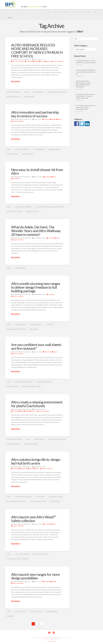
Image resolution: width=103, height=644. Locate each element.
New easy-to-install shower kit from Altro (37, 171)
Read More (16, 82)
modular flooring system (16, 329)
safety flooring (13, 154)
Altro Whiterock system (24, 382)
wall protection (32, 211)
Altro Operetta (21, 612)
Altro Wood (55, 501)
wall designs (34, 329)
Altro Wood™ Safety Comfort (18, 559)
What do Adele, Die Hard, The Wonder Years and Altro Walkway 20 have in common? (36, 231)
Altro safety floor (22, 554)
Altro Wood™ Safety (40, 554)
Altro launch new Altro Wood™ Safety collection (34, 519)
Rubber (36, 61)
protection (47, 352)
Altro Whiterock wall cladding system (50, 207)
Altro (26, 92)
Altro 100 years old (22, 149)
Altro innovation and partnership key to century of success (35, 114)
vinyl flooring (29, 97)
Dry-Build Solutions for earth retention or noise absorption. (86, 62)
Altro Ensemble (20, 325)
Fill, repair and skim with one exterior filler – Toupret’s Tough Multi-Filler (85, 96)
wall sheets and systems (32, 387)
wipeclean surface (31, 444)
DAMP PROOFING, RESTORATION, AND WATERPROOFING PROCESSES (83, 84)
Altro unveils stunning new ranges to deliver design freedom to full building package (36, 287)
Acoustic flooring (14, 92)
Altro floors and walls (23, 497)
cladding (47, 177)
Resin (21, 411)
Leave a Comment (57, 61)
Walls (53, 177)
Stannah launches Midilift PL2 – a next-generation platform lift (86, 72)
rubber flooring (54, 149)
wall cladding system (15, 211)
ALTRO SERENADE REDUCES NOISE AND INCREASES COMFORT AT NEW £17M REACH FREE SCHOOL (37, 50)
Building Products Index (52, 639)
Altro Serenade (38, 92)
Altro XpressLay (39, 149)
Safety (42, 61)
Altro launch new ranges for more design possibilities (35, 576)
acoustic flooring (18, 61)
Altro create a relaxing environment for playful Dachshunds (37, 404)
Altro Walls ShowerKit (23, 207)
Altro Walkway (20, 268)
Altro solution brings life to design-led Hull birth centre (36, 461)
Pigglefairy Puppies (13, 444)
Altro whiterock (36, 325)
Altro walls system (56, 497)
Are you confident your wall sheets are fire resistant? (36, 346)
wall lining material (44, 382)
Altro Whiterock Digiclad (16, 501)
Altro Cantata (39, 439)
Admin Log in (51, 641)
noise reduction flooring (57, 92)
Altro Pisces (40, 497)
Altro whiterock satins (57, 439)
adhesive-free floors (14, 439)
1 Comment (15, 179)
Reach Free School (13, 97)
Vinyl (47, 61)
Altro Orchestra (36, 612)
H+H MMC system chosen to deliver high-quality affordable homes (86, 107)
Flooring (29, 61)
